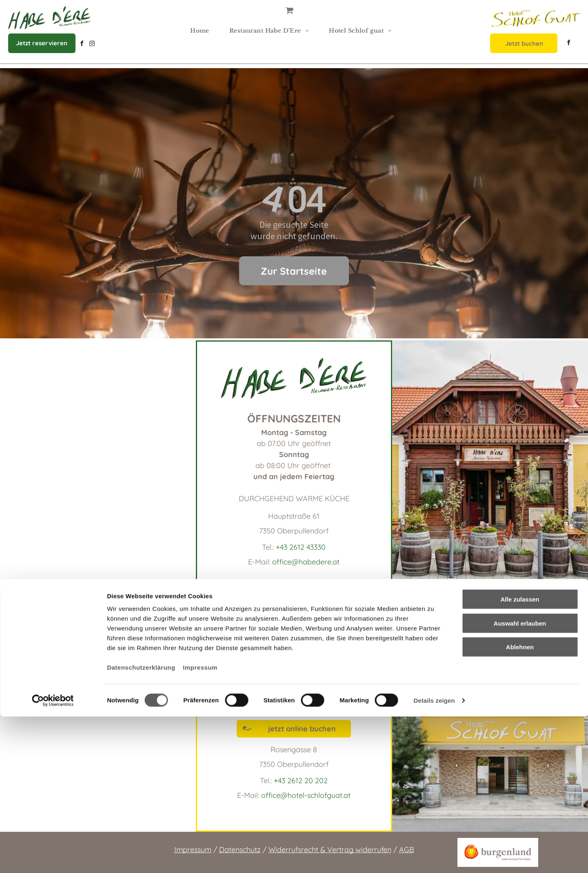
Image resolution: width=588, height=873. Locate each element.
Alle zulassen (520, 756)
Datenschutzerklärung (141, 824)
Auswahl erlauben (520, 780)
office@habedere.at (306, 562)
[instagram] (92, 45)
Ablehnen (520, 803)
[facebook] (82, 45)
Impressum (200, 824)
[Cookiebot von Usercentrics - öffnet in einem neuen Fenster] (53, 857)
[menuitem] (203, 31)
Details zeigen (434, 857)
